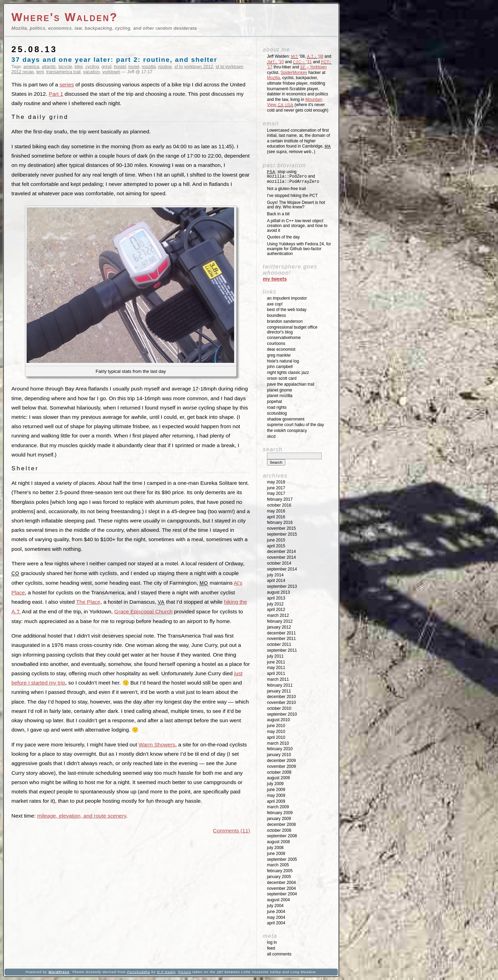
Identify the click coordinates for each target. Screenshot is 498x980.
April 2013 (276, 598)
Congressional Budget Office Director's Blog (292, 330)
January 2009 (279, 819)
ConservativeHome (284, 338)
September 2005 (282, 859)
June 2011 (276, 662)
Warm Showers (157, 745)
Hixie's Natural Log (283, 361)
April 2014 (276, 581)
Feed (271, 948)
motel (134, 67)
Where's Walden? (65, 17)
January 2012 (279, 627)
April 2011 (276, 673)
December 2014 (281, 552)
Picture (185, 972)
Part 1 (56, 94)
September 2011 (282, 650)
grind (106, 67)
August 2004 (278, 900)
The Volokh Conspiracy (287, 431)
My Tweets (275, 279)
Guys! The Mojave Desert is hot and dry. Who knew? (296, 205)
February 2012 (280, 621)
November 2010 (281, 703)
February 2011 (280, 685)
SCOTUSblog (277, 413)
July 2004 (275, 906)
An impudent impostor (287, 298)
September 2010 (282, 714)
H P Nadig (166, 972)
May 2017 (276, 493)
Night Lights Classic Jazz (288, 373)
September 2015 (282, 534)
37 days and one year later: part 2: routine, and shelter (114, 60)
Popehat (274, 402)
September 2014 (282, 569)
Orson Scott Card (282, 378)
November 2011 (281, 639)
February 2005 (280, 871)
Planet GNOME (280, 390)
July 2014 (275, 575)
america (31, 67)
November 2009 (281, 766)
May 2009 (276, 795)
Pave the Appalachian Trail (291, 384)
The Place (88, 602)
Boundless (276, 315)
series (67, 84)
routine (165, 67)
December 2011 (281, 633)
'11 (302, 62)
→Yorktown (313, 67)
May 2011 (276, 668)
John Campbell (280, 367)
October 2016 (279, 505)
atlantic (49, 67)
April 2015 (276, 546)
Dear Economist (281, 349)
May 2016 (276, 511)
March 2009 (278, 807)
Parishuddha (138, 972)
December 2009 (281, 761)
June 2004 (276, 912)
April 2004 (276, 923)
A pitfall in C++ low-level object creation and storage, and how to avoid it (297, 226)
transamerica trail (63, 72)
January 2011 (279, 691)
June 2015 (276, 540)
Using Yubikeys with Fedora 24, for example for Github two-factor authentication (299, 249)
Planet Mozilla (280, 396)
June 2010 (276, 726)
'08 (315, 56)
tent (40, 72)
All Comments (279, 954)
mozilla (149, 67)
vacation (91, 72)
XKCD (271, 436)
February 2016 (280, 522)
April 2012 (276, 610)
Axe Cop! (275, 304)
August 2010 (278, 720)
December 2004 (281, 883)
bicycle (65, 67)
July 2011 (275, 656)
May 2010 (276, 732)
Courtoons (276, 343)
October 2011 (279, 644)
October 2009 (279, 772)
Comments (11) (232, 831)
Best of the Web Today (287, 310)
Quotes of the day (283, 237)
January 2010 (279, 755)
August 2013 (278, 592)
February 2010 (280, 749)
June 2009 (276, 790)
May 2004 (276, 917)
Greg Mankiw (279, 355)
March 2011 (278, 679)
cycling (92, 67)
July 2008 (275, 848)
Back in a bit (278, 214)
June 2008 (276, 854)
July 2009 (275, 784)
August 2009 (278, 778)
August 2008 (278, 842)
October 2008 (279, 830)
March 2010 (278, 743)
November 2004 (281, 888)
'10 (275, 62)
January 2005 (279, 877)
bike (79, 67)
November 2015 (281, 528)
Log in (272, 942)
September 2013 (282, 586)
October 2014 (279, 563)
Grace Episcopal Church (143, 611)
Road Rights (277, 407)
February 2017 (280, 499)
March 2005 (278, 865)
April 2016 (276, 517)
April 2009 (276, 801)
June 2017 (276, 488)
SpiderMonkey (294, 73)
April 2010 (276, 737)
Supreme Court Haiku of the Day (296, 425)
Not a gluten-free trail (286, 189)
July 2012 (275, 604)
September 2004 (282, 894)
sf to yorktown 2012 (194, 67)
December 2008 (281, 824)
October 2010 (279, 708)
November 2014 (281, 557)
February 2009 (280, 813)
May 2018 (276, 482)
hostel (120, 67)
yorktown (111, 72)
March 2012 (278, 615)
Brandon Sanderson (285, 321)
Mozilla (273, 78)
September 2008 (282, 836)
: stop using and (293, 177)
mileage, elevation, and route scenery (81, 816)
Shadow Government (286, 419)
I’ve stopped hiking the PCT (292, 196)
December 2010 (281, 697)
